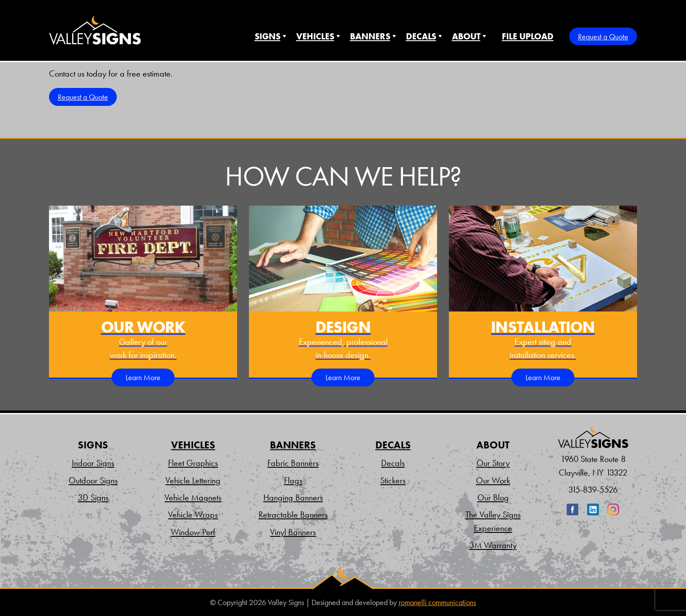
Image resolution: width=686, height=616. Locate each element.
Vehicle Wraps (193, 514)
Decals (421, 36)
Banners (370, 36)
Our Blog (493, 497)
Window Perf (193, 532)
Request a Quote (603, 37)
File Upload (528, 36)
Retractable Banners (293, 514)
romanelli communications (437, 602)
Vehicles (315, 36)
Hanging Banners (293, 497)
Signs (268, 36)
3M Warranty (493, 545)
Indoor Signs (93, 463)
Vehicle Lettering (193, 480)
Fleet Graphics (193, 463)
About (466, 36)
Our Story (493, 463)
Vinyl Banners (293, 532)
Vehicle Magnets (193, 497)
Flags (293, 480)
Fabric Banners (293, 463)
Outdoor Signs (93, 480)
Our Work (493, 480)
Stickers (393, 480)
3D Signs (93, 497)
